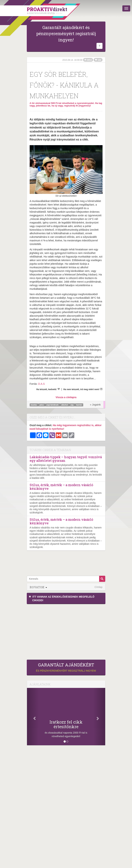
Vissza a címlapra (66, 397)
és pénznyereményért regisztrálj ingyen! (66, 667)
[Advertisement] (66, 631)
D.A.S (42, 384)
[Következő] (99, 717)
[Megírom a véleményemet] (101, 389)
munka (34, 405)
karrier (79, 405)
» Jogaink (95, 405)
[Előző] (33, 717)
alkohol (65, 405)
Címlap (98, 587)
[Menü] (126, 8)
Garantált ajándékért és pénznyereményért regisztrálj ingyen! (66, 34)
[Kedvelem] (59, 389)
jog (72, 405)
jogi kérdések (53, 405)
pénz (42, 405)
